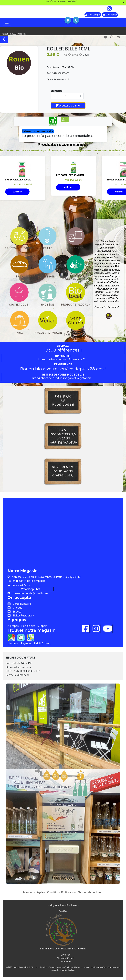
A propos (13, 626)
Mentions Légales (34, 892)
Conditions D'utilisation (61, 892)
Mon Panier (110, 15)
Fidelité (39, 643)
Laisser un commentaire (38, 131)
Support (42, 626)
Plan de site (28, 626)
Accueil (5, 34)
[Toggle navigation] (7, 22)
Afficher (17, 192)
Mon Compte (93, 15)
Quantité (57, 91)
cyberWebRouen (66, 967)
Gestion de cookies (89, 892)
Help (48, 643)
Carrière (63, 911)
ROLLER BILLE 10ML (19, 34)
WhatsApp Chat (31, 589)
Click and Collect (66, 958)
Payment (26, 643)
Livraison (13, 643)
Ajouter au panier (68, 106)
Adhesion (66, 962)
